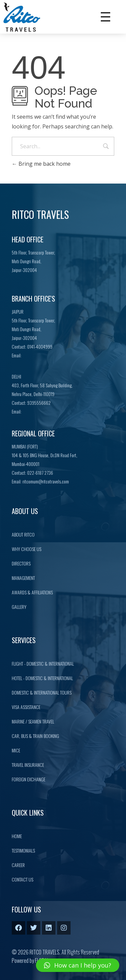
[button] (78, 965)
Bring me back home (41, 164)
